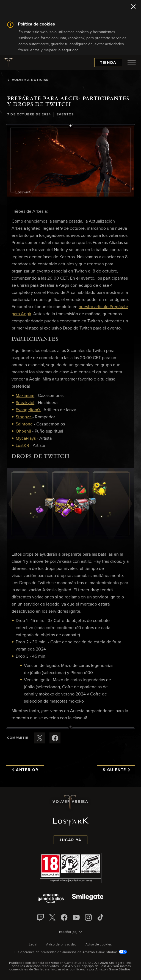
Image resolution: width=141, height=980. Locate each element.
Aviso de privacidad (61, 945)
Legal (33, 945)
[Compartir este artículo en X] (40, 738)
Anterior (25, 770)
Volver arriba (70, 802)
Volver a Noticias (28, 80)
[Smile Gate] (88, 899)
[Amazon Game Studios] (51, 899)
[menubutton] (132, 63)
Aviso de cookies (99, 945)
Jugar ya (70, 840)
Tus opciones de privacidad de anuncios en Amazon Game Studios (70, 952)
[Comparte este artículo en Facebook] (55, 738)
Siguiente (116, 770)
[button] (70, 161)
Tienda (108, 63)
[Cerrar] (133, 7)
